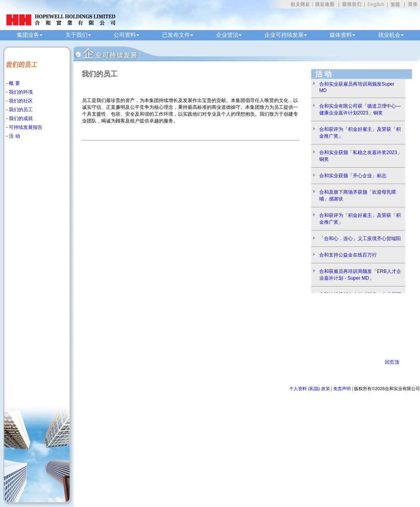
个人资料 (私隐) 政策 (309, 389)
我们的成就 (20, 118)
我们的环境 (20, 92)
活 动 (14, 136)
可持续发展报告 (25, 127)
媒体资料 (341, 35)
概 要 (14, 83)
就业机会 (389, 35)
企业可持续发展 (284, 35)
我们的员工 (20, 110)
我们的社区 (20, 101)
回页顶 (392, 362)
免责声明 (342, 389)
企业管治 (227, 35)
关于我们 (76, 35)
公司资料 (125, 35)
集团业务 (28, 35)
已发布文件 (176, 35)
